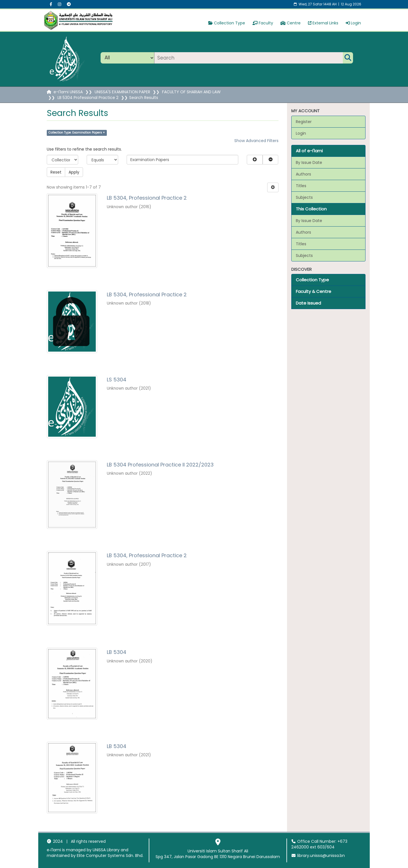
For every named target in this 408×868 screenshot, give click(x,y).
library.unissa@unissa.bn (318, 856)
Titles (301, 186)
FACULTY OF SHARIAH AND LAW (191, 92)
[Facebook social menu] (51, 4)
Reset (56, 172)
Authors (303, 174)
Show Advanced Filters (256, 141)
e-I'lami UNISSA (68, 92)
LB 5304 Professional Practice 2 (88, 98)
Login (353, 23)
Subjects (304, 197)
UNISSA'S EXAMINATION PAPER (122, 92)
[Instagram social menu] (59, 4)
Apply (74, 172)
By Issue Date (309, 162)
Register (304, 122)
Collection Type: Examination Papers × (77, 133)
